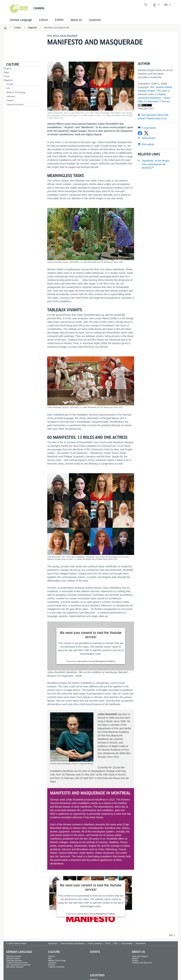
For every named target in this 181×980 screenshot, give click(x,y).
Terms (108, 943)
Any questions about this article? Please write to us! (153, 117)
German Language (21, 20)
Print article (148, 144)
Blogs (6, 72)
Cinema (10, 101)
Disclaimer (53, 943)
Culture (43, 20)
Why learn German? (15, 967)
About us (76, 20)
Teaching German (14, 960)
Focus (7, 76)
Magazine (8, 80)
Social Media (127, 943)
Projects (8, 69)
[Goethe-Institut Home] (19, 9)
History (135, 958)
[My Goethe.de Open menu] (156, 5)
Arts (8, 88)
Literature (11, 96)
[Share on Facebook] (140, 133)
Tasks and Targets (140, 956)
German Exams (13, 958)
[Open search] (146, 5)
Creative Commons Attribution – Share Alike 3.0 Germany (154, 98)
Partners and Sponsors (142, 963)
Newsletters (141, 943)
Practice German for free (17, 963)
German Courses (14, 956)
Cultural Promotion (15, 105)
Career (135, 960)
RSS (116, 943)
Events (95, 952)
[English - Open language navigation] (168, 5)
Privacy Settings (95, 943)
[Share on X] (146, 133)
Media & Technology (16, 92)
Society (10, 84)
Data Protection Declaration (73, 943)
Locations (95, 20)
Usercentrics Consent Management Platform (96, 661)
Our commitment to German (18, 965)
